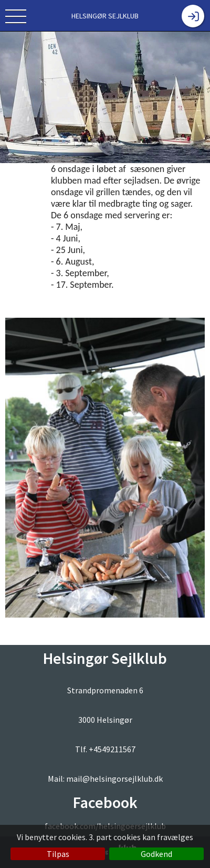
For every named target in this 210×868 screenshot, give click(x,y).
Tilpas (58, 854)
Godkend (156, 854)
